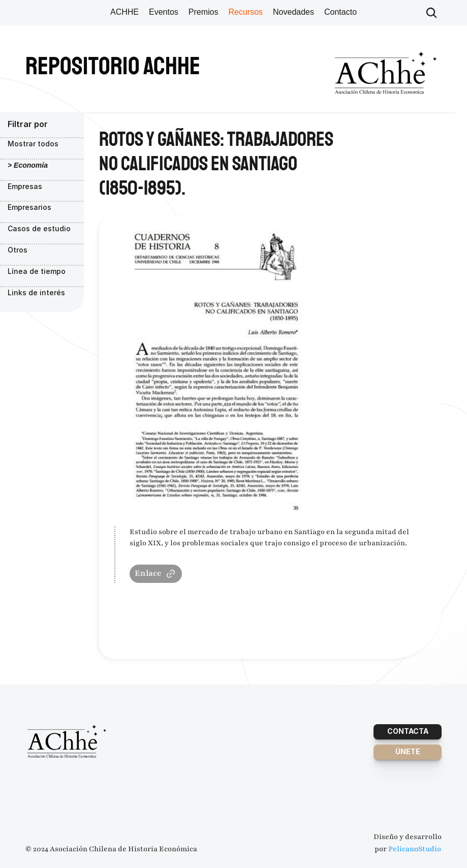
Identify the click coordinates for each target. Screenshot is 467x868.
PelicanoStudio (415, 849)
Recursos (245, 12)
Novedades (293, 12)
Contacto (340, 12)
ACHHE (124, 12)
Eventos (164, 12)
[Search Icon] (431, 13)
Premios (204, 12)
